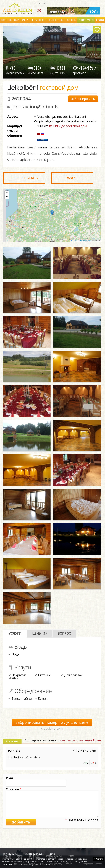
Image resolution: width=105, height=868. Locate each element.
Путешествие (57, 20)
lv (36, 3)
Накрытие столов (17, 677)
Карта (25, 20)
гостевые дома (11, 854)
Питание (43, 675)
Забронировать (83, 99)
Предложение (39, 20)
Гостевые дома (10, 20)
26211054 (21, 99)
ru (40, 3)
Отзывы (72, 20)
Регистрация (86, 20)
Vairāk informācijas (50, 864)
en (44, 3)
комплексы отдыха (34, 854)
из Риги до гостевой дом (68, 126)
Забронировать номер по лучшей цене (52, 722)
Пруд (14, 654)
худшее (78, 740)
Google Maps (24, 178)
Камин (41, 699)
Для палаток (72, 675)
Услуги (15, 633)
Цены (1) (40, 633)
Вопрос (64, 633)
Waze (72, 178)
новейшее (93, 740)
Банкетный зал (21, 699)
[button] (52, 213)
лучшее (65, 740)
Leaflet (74, 241)
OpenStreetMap (86, 241)
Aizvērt (98, 859)
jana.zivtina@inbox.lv (35, 107)
